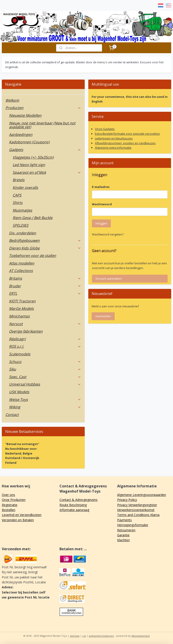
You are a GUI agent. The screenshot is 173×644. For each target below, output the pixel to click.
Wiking (45, 407)
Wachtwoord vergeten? (108, 234)
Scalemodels (20, 354)
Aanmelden (103, 316)
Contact (12, 415)
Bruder (45, 286)
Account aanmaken (109, 279)
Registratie (10, 505)
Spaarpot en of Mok (47, 172)
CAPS (17, 195)
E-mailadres (101, 187)
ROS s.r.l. (45, 346)
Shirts (18, 203)
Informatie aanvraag (74, 510)
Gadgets (45, 150)
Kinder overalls (25, 187)
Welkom (12, 100)
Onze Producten (14, 500)
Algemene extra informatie (113, 148)
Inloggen (101, 223)
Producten (43, 108)
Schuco (45, 362)
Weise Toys (45, 400)
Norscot (45, 324)
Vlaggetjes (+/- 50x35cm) (33, 157)
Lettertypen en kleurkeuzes (114, 138)
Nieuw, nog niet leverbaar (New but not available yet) (42, 125)
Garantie (123, 535)
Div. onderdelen (23, 233)
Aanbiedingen (21, 135)
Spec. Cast (45, 377)
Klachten (123, 540)
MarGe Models (21, 308)
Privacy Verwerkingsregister (137, 505)
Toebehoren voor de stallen (33, 256)
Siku (45, 369)
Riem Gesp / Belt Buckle (33, 218)
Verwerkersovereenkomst (136, 510)
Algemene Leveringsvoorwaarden (142, 495)
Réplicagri (45, 339)
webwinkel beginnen (101, 636)
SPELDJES (20, 225)
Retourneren (126, 530)
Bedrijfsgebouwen (45, 240)
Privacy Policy (127, 500)
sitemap (75, 636)
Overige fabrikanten (26, 331)
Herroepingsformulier (133, 525)
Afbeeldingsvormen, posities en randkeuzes (125, 143)
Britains (45, 278)
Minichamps (19, 316)
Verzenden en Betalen (18, 520)
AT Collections (21, 271)
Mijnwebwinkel (141, 636)
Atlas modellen (22, 263)
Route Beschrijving (73, 505)
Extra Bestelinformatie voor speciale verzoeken (127, 134)
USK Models (19, 392)
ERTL (45, 293)
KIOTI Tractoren (22, 301)
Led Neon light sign (29, 165)
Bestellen (9, 510)
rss (84, 636)
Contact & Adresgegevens (79, 500)
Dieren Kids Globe (45, 248)
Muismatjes (22, 210)
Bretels (19, 180)
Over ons (8, 495)
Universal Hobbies (45, 384)
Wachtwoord (102, 204)
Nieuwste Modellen (25, 115)
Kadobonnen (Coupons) (29, 142)
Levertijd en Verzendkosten (22, 515)
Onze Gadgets (105, 129)
